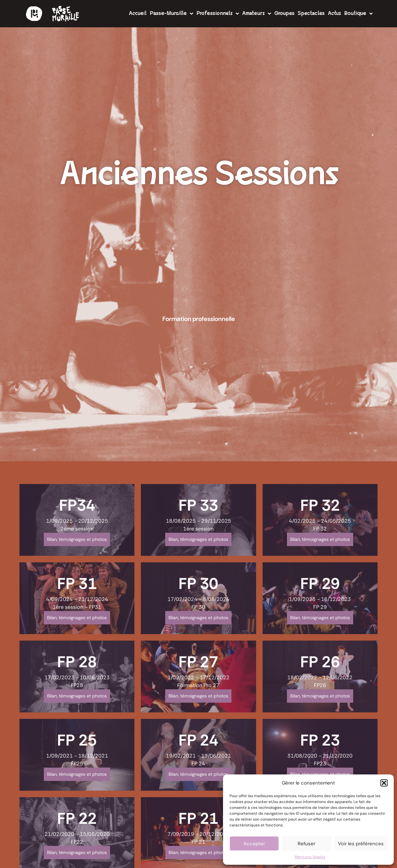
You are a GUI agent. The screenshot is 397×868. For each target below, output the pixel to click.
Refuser (306, 844)
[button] (384, 783)
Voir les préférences (361, 844)
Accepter (254, 844)
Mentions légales (310, 857)
